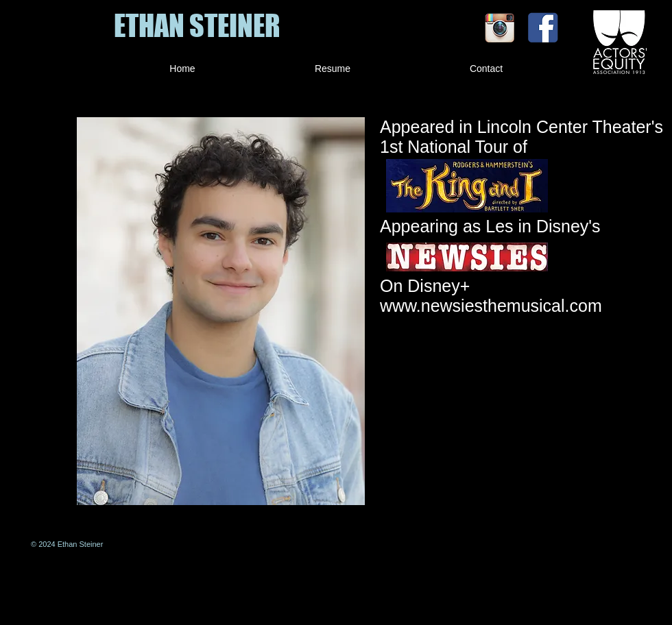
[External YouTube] (521, 420)
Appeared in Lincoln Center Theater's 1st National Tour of (521, 137)
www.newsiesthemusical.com (491, 306)
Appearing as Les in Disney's (493, 226)
